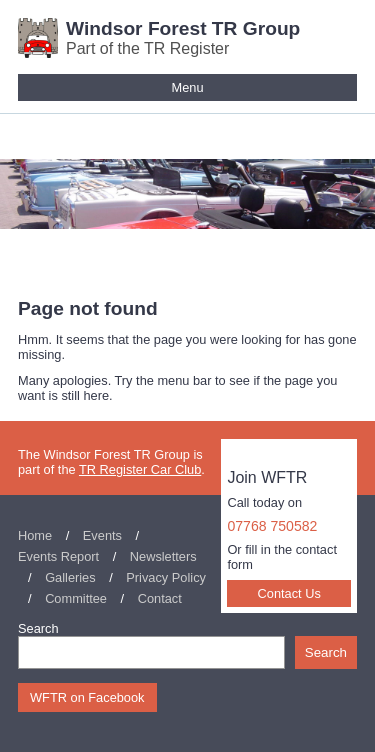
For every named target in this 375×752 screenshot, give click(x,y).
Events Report (58, 556)
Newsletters (163, 556)
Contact (160, 598)
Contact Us (289, 593)
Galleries (70, 577)
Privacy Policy (166, 577)
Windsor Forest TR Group (183, 28)
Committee (76, 598)
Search (38, 628)
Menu (187, 87)
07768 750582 (272, 526)
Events (102, 535)
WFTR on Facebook (87, 697)
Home (35, 535)
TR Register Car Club (140, 469)
